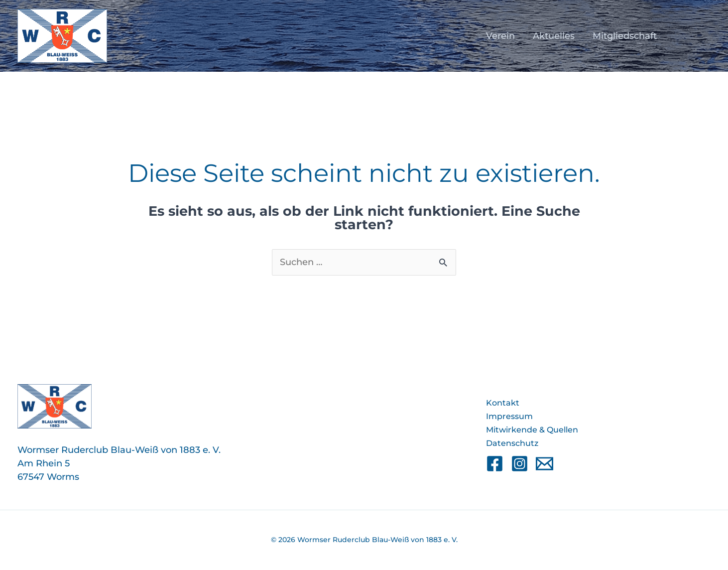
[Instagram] (520, 464)
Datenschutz (512, 443)
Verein (500, 36)
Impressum (509, 416)
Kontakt (503, 403)
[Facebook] (495, 464)
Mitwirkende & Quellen (532, 430)
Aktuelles (554, 36)
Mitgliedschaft (625, 36)
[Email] (545, 464)
